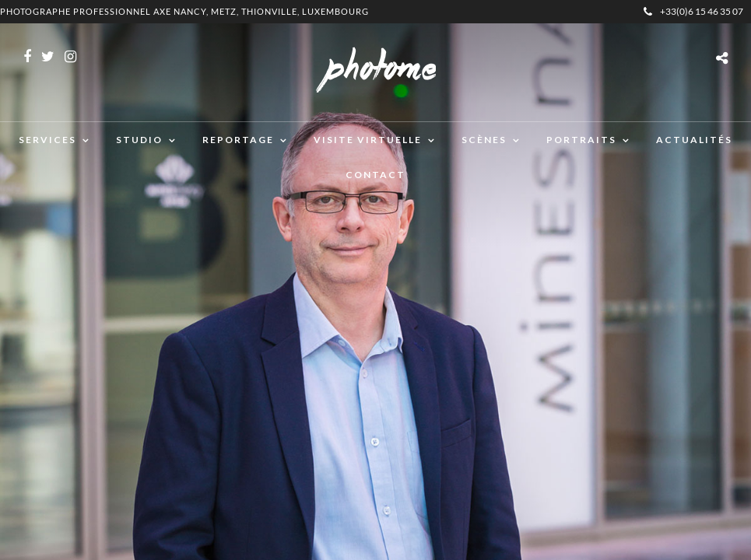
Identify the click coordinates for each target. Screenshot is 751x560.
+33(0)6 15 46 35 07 (693, 11)
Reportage (238, 140)
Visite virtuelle (368, 140)
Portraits (581, 140)
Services (47, 140)
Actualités (694, 140)
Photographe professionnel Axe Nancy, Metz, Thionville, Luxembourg (184, 11)
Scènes (484, 140)
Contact (375, 175)
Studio (139, 140)
